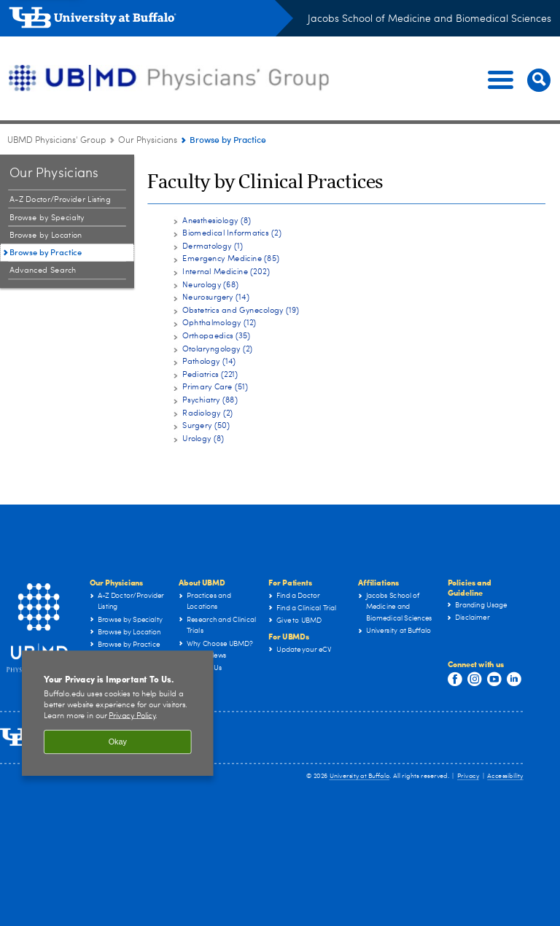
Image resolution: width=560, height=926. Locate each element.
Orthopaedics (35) (216, 336)
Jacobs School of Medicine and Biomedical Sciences (429, 19)
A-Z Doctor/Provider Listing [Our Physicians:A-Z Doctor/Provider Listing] (60, 199)
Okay (118, 748)
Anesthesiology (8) (217, 220)
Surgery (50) (206, 425)
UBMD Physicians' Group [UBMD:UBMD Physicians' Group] (57, 141)
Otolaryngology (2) (217, 348)
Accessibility (505, 776)
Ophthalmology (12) (219, 323)
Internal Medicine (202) (226, 272)
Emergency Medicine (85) (231, 258)
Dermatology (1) (212, 246)
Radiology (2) (207, 412)
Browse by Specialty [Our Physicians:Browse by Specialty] (47, 218)
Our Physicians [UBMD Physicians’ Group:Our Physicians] (148, 141)
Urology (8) (203, 439)
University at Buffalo (360, 776)
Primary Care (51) (215, 387)
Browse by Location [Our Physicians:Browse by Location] (46, 236)
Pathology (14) (209, 361)
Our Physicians (117, 582)
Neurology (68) (210, 284)
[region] (118, 720)
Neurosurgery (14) (215, 297)
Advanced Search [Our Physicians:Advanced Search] (43, 271)
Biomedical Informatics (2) (232, 233)
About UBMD (202, 582)
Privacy (468, 776)
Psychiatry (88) (210, 400)
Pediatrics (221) (210, 374)
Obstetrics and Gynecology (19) (241, 310)
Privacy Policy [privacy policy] (132, 721)
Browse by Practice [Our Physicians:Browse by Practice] (46, 252)
